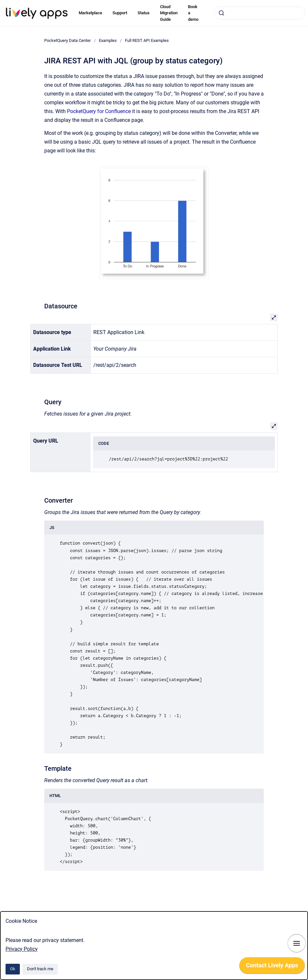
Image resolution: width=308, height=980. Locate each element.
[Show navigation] (297, 943)
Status (144, 13)
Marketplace (90, 13)
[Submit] (221, 13)
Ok (13, 969)
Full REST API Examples (147, 40)
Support (120, 13)
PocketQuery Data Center (67, 40)
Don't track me (40, 969)
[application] (272, 967)
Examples (108, 40)
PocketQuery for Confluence (99, 111)
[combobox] (260, 13)
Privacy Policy (22, 949)
